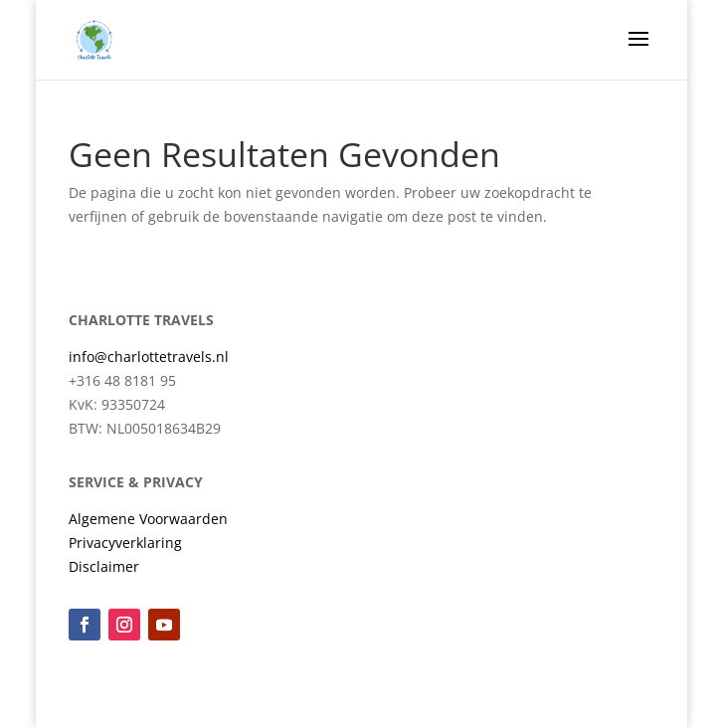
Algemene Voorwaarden (148, 519)
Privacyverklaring (125, 543)
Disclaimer (104, 566)
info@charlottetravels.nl (149, 357)
